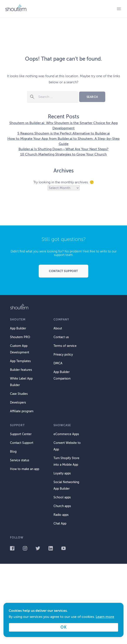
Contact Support (22, 443)
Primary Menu (119, 9)
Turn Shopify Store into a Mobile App (66, 461)
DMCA (58, 363)
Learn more (105, 617)
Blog (13, 452)
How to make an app (25, 469)
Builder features (21, 370)
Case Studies (19, 394)
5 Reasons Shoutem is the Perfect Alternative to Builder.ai (64, 133)
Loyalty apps (62, 473)
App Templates (20, 361)
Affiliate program (22, 411)
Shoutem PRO (20, 337)
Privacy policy (63, 355)
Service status (20, 460)
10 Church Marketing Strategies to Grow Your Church (63, 154)
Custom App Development (20, 349)
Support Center (21, 434)
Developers (18, 403)
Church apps (62, 506)
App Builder (18, 328)
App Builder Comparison (62, 375)
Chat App (60, 524)
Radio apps (61, 515)
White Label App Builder (21, 382)
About (58, 328)
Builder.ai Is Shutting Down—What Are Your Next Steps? (63, 149)
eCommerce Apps (66, 434)
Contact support (63, 271)
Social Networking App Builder (66, 485)
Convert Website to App (67, 446)
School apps (62, 497)
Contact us (61, 337)
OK (63, 627)
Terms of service (65, 346)
